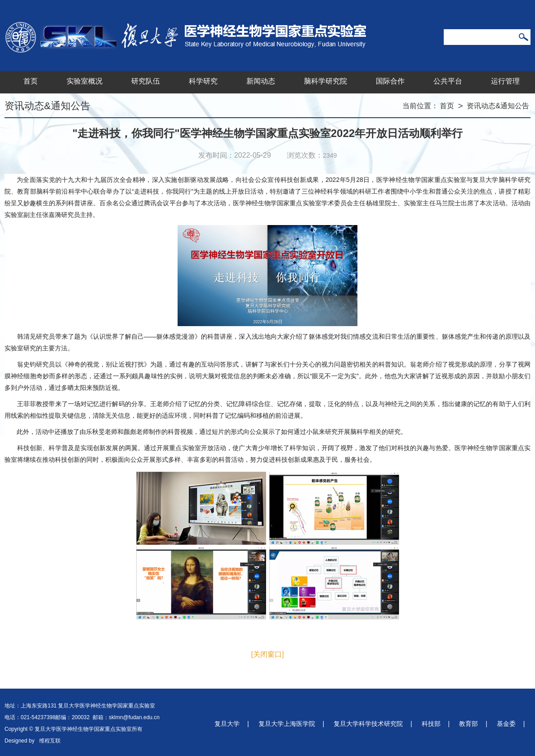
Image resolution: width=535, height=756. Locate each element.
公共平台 (448, 81)
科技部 (431, 724)
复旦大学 (227, 724)
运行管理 (505, 81)
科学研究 (203, 81)
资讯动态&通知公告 (498, 106)
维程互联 (50, 741)
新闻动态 (261, 81)
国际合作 (390, 81)
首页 (31, 81)
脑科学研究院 (325, 81)
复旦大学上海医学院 (287, 724)
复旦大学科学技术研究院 (368, 724)
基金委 (506, 724)
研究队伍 (146, 81)
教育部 (468, 724)
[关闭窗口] (268, 654)
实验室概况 (85, 81)
